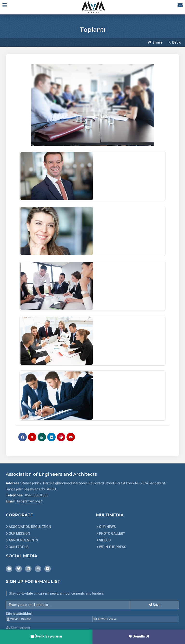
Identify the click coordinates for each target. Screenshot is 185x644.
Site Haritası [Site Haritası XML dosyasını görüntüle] (18, 626)
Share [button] (155, 42)
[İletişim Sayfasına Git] (178, 7)
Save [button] (155, 603)
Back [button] (174, 42)
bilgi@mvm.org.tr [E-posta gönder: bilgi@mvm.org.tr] (30, 500)
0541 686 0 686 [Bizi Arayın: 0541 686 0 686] (37, 494)
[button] (6, 7)
